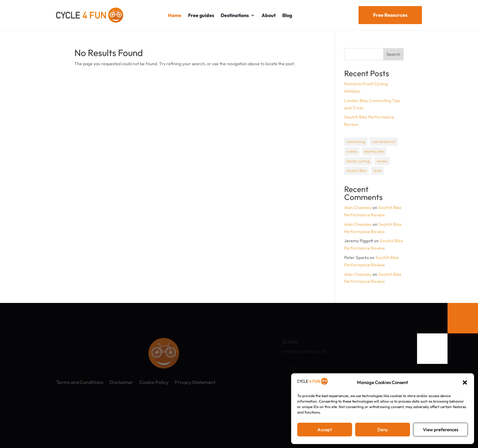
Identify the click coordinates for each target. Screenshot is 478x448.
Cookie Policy (154, 382)
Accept (325, 430)
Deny (383, 430)
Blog (287, 15)
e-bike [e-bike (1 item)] (352, 151)
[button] (465, 382)
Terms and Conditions (80, 382)
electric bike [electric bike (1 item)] (374, 151)
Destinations (235, 15)
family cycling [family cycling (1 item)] (358, 161)
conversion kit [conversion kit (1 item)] (384, 142)
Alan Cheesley (358, 208)
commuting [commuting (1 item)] (356, 142)
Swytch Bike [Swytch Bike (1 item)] (356, 171)
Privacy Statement (195, 382)
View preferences (441, 430)
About (269, 15)
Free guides (201, 15)
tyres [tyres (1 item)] (377, 171)
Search (393, 54)
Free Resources (390, 15)
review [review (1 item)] (382, 161)
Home (175, 15)
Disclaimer (121, 382)
